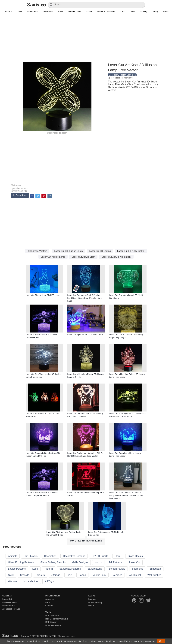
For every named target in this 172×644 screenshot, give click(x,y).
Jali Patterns (116, 562)
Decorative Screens (74, 556)
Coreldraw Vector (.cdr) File (122, 75)
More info (128, 78)
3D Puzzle (48, 12)
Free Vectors (9, 606)
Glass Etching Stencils (53, 562)
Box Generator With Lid (57, 619)
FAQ (48, 602)
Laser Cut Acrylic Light (83, 257)
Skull (11, 575)
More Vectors (31, 581)
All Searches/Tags (11, 609)
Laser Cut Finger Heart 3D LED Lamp (43, 295)
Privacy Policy (95, 602)
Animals (13, 556)
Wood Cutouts (75, 12)
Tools (20, 12)
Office (132, 12)
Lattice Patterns (17, 569)
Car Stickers (31, 556)
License (92, 599)
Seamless (137, 569)
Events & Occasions (106, 12)
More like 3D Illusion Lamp (86, 541)
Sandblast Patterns (70, 569)
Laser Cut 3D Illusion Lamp (68, 251)
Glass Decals (135, 556)
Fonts (166, 12)
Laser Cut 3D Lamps (100, 251)
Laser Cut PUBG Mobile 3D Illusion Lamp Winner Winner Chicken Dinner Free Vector (126, 495)
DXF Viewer (51, 622)
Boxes (60, 12)
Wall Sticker (154, 575)
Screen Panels (117, 569)
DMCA (92, 606)
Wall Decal (135, 575)
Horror (98, 562)
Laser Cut (8, 12)
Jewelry (143, 12)
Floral (118, 556)
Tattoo (82, 575)
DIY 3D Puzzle (100, 556)
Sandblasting (95, 569)
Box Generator (53, 615)
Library (155, 12)
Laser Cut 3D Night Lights (131, 251)
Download (20, 195)
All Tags (49, 581)
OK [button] (161, 641)
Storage (56, 575)
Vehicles (117, 575)
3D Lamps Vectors (37, 251)
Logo (35, 569)
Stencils (25, 575)
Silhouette (155, 569)
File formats (33, 12)
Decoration (50, 556)
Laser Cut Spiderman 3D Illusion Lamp (85, 335)
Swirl (70, 575)
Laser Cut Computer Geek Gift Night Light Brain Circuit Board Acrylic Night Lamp (84, 298)
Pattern (49, 569)
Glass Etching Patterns (21, 562)
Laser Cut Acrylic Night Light (116, 257)
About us (50, 599)
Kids (122, 12)
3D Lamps (16, 185)
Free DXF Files (9, 602)
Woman (12, 581)
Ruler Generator (53, 625)
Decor (89, 12)
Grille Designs (80, 562)
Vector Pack (99, 575)
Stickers (40, 575)
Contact (49, 606)
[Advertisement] (86, 40)
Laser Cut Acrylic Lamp (53, 257)
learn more (150, 641)
